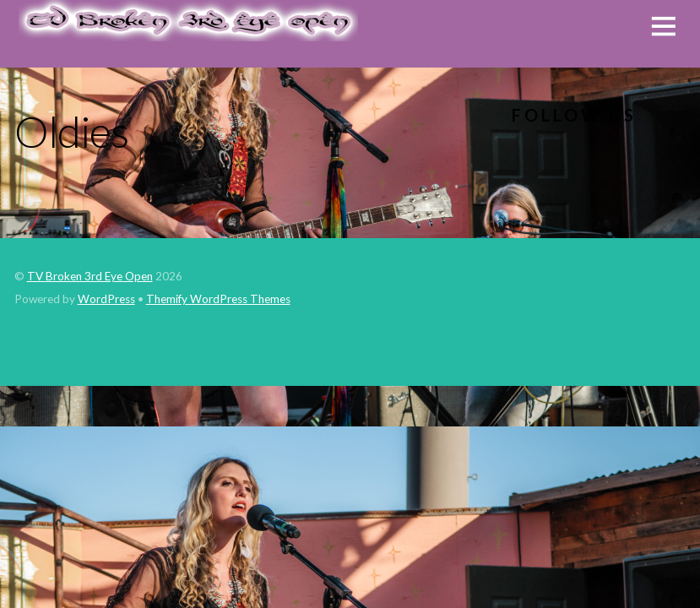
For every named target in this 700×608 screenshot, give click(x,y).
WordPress (106, 299)
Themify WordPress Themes (218, 299)
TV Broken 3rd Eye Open (90, 276)
